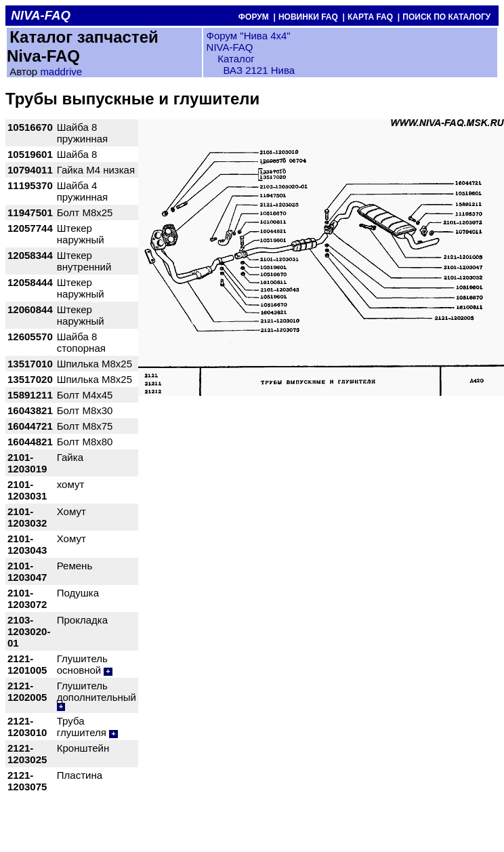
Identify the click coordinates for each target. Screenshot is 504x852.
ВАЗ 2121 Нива (259, 70)
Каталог (235, 59)
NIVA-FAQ (230, 47)
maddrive (61, 72)
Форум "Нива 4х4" (249, 36)
